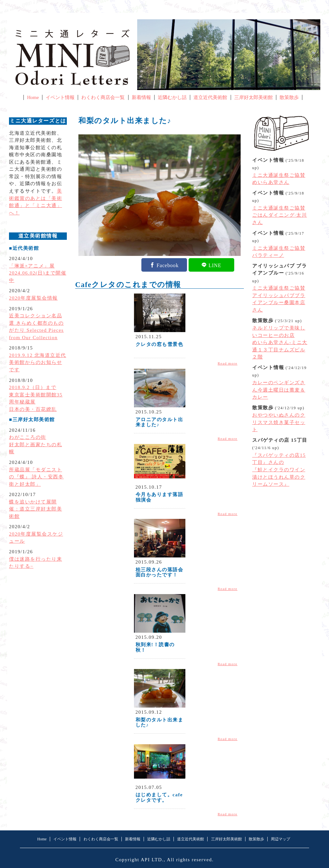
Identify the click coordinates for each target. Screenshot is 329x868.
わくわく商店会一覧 (103, 97)
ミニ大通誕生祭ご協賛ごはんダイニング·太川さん (280, 215)
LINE (215, 265)
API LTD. (152, 860)
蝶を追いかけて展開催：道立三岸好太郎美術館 (36, 509)
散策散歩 (289, 97)
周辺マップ (280, 839)
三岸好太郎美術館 (253, 97)
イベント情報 (60, 97)
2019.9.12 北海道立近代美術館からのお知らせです (38, 362)
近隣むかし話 (172, 97)
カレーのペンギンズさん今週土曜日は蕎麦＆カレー (279, 390)
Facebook (168, 265)
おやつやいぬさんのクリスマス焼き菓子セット (279, 422)
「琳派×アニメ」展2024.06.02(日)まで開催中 (38, 273)
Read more (228, 363)
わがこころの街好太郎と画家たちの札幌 (36, 444)
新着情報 (141, 97)
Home (33, 97)
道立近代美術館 (210, 97)
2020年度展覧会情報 (33, 298)
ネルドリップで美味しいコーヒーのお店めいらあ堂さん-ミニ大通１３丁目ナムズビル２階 (280, 342)
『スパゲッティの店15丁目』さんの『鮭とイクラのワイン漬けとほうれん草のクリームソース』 (279, 470)
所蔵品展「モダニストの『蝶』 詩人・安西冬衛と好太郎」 (36, 477)
